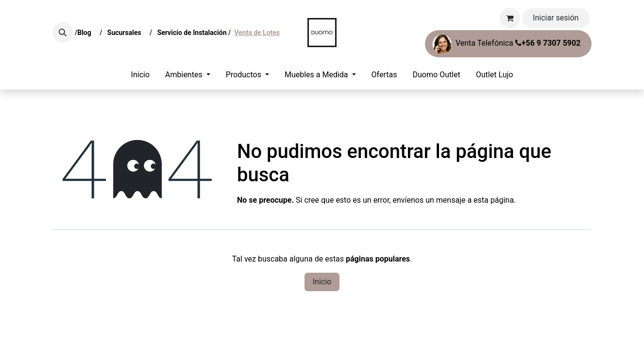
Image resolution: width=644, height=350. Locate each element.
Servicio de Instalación (192, 33)
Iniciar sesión (556, 18)
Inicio (322, 282)
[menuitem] (140, 75)
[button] (63, 33)
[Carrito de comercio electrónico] (510, 18)
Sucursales (127, 33)
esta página (494, 200)
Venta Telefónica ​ (506, 44)
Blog (86, 33)
